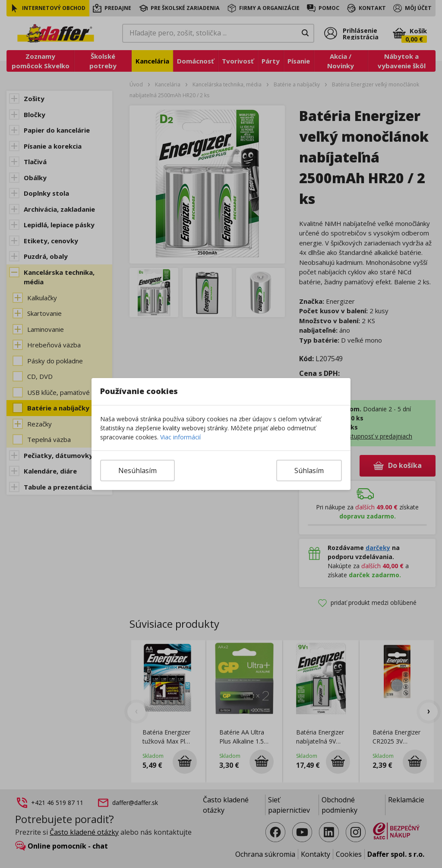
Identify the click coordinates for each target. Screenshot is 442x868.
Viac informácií (180, 437)
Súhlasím (309, 471)
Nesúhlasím (137, 471)
